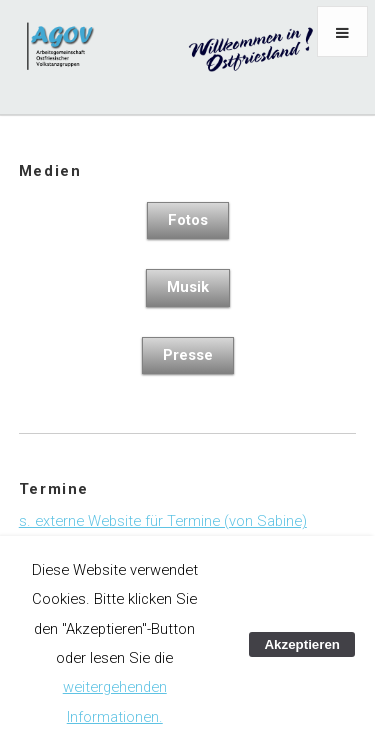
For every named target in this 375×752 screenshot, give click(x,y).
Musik (188, 287)
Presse (188, 355)
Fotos (188, 220)
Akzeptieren (302, 644)
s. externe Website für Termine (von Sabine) (163, 521)
